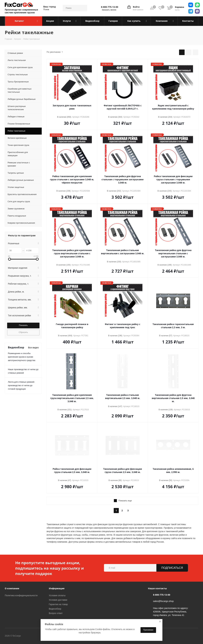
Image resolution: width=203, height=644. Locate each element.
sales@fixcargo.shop (163, 601)
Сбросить (23, 332)
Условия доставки (58, 600)
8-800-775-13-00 (110, 7)
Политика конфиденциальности (21, 595)
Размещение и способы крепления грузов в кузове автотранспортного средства (22, 357)
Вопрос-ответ (56, 613)
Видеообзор (55, 609)
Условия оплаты (57, 595)
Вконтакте (34, 636)
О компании (12, 588)
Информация (57, 588)
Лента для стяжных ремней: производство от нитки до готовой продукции (21, 385)
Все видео (33, 348)
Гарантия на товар (58, 604)
